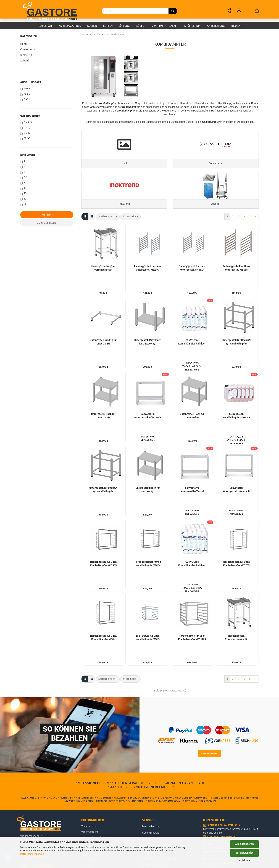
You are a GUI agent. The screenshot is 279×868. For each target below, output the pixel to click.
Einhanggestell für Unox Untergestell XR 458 (236, 281)
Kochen (92, 26)
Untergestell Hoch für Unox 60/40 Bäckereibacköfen (192, 429)
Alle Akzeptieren (244, 844)
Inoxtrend (26, 55)
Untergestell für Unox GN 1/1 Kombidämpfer (236, 355)
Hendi (24, 44)
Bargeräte (46, 26)
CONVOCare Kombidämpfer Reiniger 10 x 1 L (192, 577)
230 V (25, 89)
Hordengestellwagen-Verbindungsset (103, 281)
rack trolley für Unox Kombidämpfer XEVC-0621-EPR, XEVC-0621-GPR (148, 651)
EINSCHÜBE (28, 155)
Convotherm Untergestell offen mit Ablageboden (192, 503)
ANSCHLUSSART (31, 82)
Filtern (47, 215)
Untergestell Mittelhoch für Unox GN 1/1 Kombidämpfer (148, 355)
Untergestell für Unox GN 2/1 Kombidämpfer (103, 503)
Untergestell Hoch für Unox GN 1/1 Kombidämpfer (103, 429)
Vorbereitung (215, 26)
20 (23, 204)
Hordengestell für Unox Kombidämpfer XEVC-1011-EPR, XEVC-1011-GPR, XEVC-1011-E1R (103, 651)
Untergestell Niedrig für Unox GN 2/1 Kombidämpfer (103, 355)
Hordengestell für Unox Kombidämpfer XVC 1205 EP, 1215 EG (192, 651)
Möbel (140, 26)
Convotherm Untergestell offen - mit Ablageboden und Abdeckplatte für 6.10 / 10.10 (236, 503)
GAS (24, 99)
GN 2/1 (26, 128)
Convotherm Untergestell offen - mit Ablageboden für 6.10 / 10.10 (148, 429)
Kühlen (108, 26)
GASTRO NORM (30, 116)
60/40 (25, 138)
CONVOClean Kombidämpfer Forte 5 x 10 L (236, 429)
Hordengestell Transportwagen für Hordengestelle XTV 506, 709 (236, 651)
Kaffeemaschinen (70, 26)
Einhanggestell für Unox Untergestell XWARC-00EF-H (148, 281)
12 (23, 199)
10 (23, 188)
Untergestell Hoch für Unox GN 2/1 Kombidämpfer (148, 503)
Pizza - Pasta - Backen (164, 26)
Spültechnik (192, 26)
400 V (25, 94)
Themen (236, 26)
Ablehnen (244, 860)
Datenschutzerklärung (32, 854)
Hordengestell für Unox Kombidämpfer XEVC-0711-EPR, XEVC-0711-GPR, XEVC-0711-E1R (148, 577)
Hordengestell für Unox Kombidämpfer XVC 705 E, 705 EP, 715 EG (236, 577)
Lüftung (124, 26)
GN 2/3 (26, 122)
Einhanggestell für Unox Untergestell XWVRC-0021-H (192, 281)
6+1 (24, 178)
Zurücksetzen (47, 223)
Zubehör (25, 61)
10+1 (24, 194)
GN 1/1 (26, 133)
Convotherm (28, 49)
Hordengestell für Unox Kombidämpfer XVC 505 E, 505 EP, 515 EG (103, 577)
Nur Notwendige (244, 853)
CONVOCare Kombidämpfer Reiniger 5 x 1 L (192, 355)
